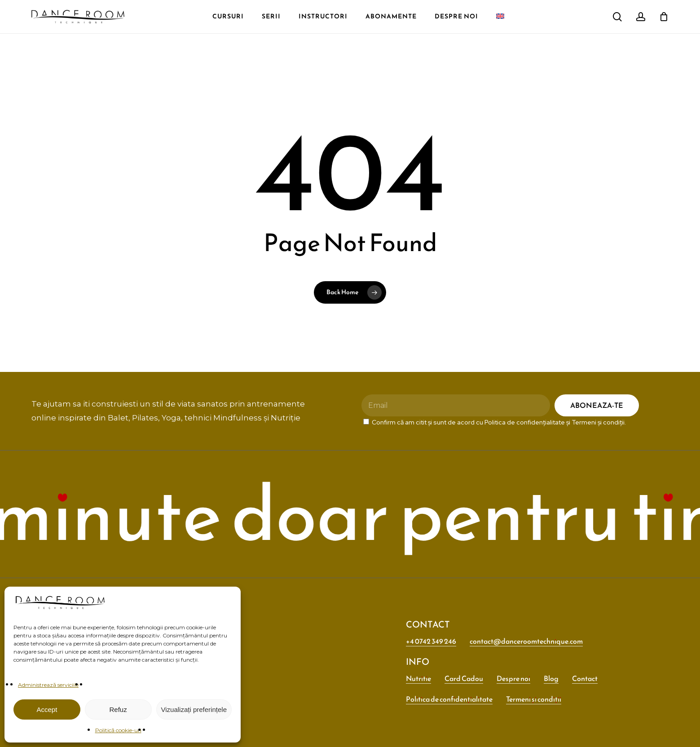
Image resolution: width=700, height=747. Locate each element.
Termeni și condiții (598, 422)
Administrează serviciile (48, 685)
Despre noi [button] (513, 678)
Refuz (118, 709)
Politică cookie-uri (118, 730)
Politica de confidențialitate (525, 422)
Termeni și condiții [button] (534, 699)
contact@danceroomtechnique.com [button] (526, 641)
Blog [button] (551, 678)
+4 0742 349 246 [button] (431, 641)
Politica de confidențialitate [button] (449, 699)
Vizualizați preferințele (194, 709)
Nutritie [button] (418, 678)
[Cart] (664, 17)
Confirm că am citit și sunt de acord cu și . (495, 422)
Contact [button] (585, 678)
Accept (47, 709)
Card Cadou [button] (464, 678)
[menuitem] (132, 9)
